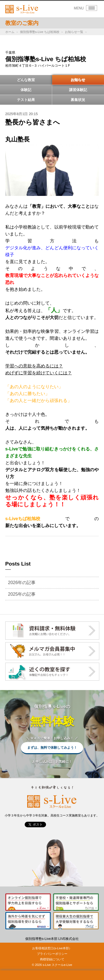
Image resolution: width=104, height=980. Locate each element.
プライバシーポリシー (52, 954)
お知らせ (78, 80)
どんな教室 (26, 80)
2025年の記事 (22, 594)
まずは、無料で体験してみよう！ (52, 748)
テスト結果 (26, 100)
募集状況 (78, 100)
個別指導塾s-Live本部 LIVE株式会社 (52, 939)
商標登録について (52, 959)
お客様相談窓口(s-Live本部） (52, 948)
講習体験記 (78, 90)
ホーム (10, 32)
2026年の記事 (22, 583)
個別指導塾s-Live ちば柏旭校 (40, 32)
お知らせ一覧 (74, 32)
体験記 (26, 90)
